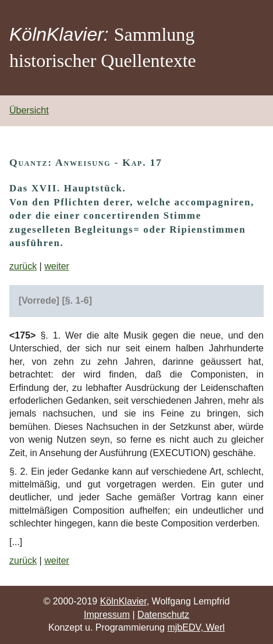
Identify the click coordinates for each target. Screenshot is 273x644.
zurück (23, 266)
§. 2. (19, 472)
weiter (57, 266)
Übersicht (29, 110)
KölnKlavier (123, 601)
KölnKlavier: (59, 34)
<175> (22, 335)
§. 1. (50, 335)
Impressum (107, 615)
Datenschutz (163, 615)
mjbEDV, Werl (196, 627)
